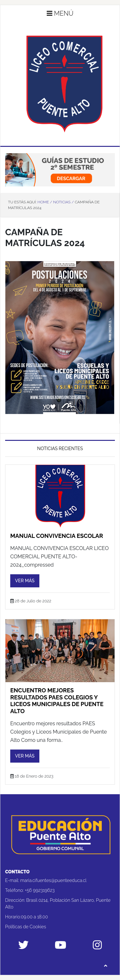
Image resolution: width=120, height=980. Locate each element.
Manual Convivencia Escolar (57, 536)
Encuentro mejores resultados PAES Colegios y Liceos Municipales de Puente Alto (57, 701)
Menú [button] (60, 13)
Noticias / (63, 202)
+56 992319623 (40, 890)
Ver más (25, 581)
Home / (45, 202)
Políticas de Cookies (26, 927)
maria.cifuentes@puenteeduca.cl (53, 880)
